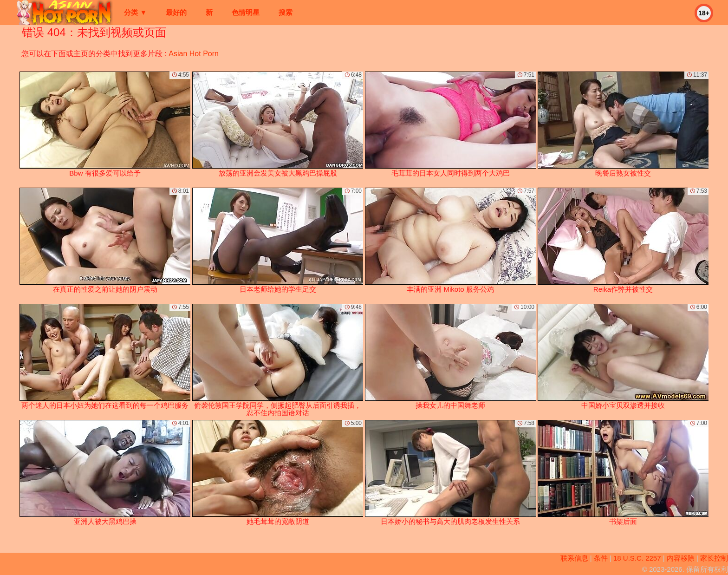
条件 (601, 558)
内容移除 (681, 558)
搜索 (286, 12)
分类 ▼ (135, 12)
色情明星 (246, 12)
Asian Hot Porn (194, 54)
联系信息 (574, 558)
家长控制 (714, 558)
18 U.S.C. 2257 (637, 558)
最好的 (176, 12)
